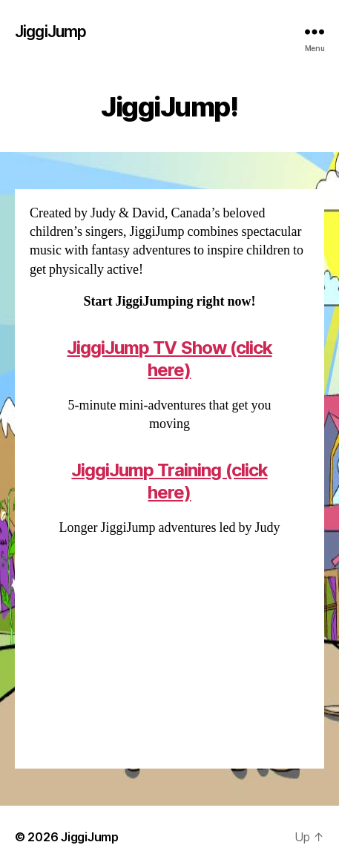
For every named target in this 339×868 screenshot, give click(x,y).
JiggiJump (50, 32)
